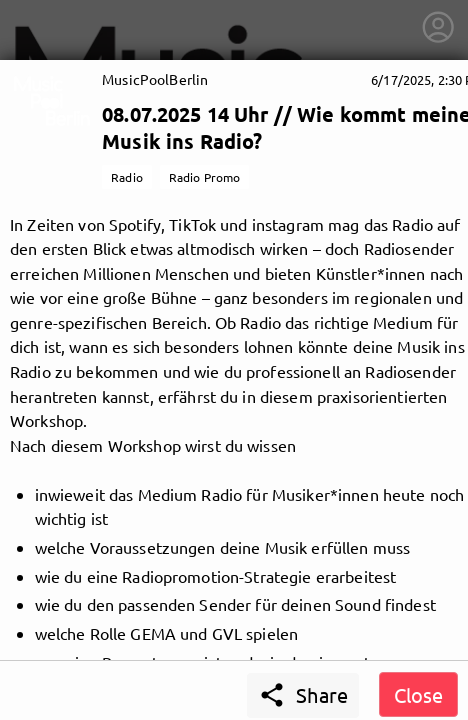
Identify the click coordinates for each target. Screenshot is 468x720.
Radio (127, 177)
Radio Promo (205, 177)
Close (418, 694)
